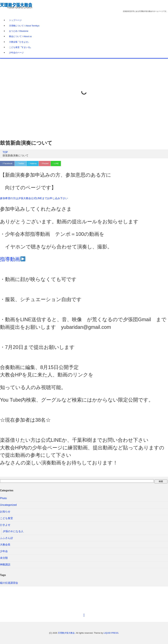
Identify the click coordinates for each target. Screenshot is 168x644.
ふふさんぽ (6, 538)
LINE (57, 163)
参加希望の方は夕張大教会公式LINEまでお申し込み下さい (34, 198)
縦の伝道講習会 (9, 583)
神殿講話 (5, 565)
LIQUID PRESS (111, 633)
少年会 (4, 551)
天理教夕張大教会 (66, 633)
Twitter (21, 163)
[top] (84, 615)
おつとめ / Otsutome (19, 31)
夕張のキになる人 (13, 531)
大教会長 (5, 545)
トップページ (15, 20)
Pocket (45, 163)
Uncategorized (8, 505)
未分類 (4, 558)
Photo (3, 498)
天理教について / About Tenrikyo (24, 26)
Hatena (33, 163)
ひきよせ (5, 525)
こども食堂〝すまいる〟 (21, 47)
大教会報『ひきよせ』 (20, 42)
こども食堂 (6, 518)
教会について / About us (20, 36)
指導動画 (13, 259)
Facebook (7, 163)
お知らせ (5, 512)
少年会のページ (16, 53)
